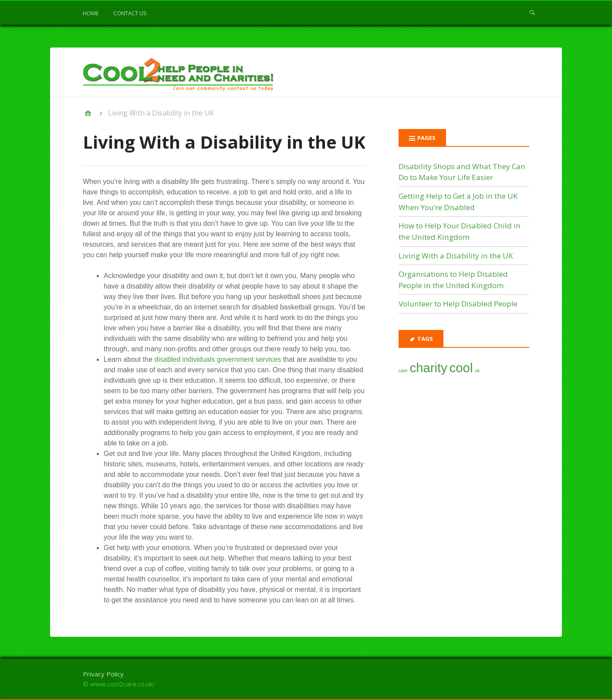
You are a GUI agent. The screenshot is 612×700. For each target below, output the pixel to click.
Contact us (130, 13)
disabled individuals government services (218, 359)
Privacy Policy (103, 674)
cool (461, 368)
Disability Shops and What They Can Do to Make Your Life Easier (462, 172)
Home (91, 13)
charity (428, 368)
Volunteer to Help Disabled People (458, 304)
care (403, 370)
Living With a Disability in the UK (456, 256)
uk (477, 370)
